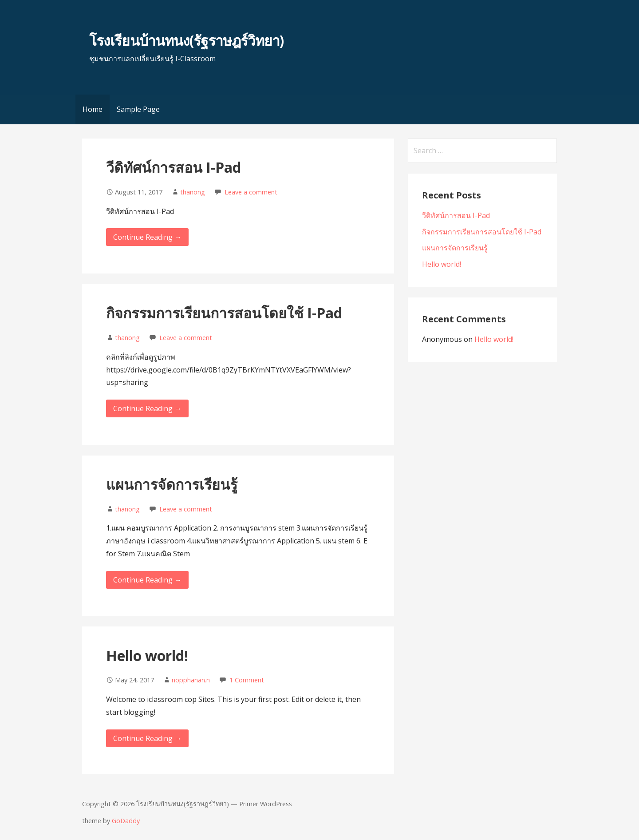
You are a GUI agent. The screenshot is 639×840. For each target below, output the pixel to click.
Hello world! (147, 656)
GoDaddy (126, 821)
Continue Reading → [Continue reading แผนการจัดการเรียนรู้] (147, 580)
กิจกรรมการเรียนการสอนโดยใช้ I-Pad (224, 313)
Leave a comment (251, 192)
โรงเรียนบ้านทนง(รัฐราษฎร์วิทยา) (186, 40)
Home (93, 109)
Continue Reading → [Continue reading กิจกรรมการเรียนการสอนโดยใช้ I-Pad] (147, 408)
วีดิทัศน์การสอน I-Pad (174, 167)
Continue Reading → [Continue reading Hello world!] (147, 738)
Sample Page (138, 109)
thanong (193, 192)
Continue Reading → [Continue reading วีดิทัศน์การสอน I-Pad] (147, 237)
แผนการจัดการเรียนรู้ (172, 484)
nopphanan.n (191, 680)
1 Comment (247, 680)
